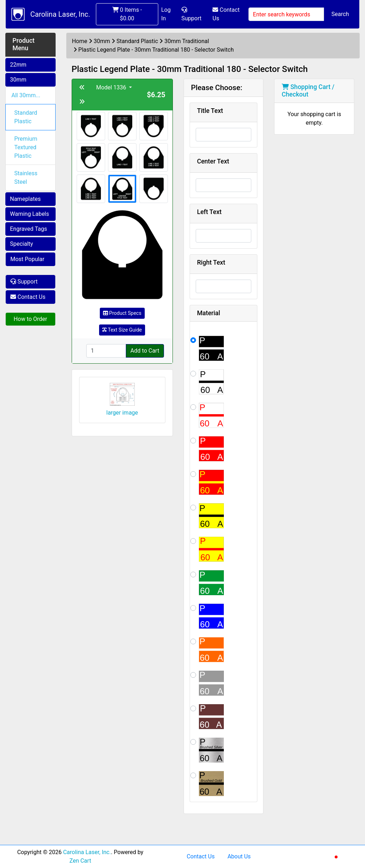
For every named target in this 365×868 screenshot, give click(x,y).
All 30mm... (26, 95)
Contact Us (226, 14)
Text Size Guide (122, 330)
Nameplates (25, 199)
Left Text (209, 212)
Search (340, 14)
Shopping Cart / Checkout (308, 91)
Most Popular (27, 259)
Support (191, 14)
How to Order (30, 319)
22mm (18, 65)
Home (80, 41)
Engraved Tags (29, 229)
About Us (239, 856)
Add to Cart (145, 351)
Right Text (211, 263)
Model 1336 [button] (112, 87)
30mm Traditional (187, 41)
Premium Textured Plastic (26, 147)
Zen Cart (80, 861)
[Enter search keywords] (286, 14)
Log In (166, 14)
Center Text (213, 161)
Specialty (22, 244)
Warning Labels (30, 214)
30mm (18, 80)
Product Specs (122, 313)
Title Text (210, 111)
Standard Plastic (26, 117)
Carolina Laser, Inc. (60, 14)
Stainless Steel (26, 178)
